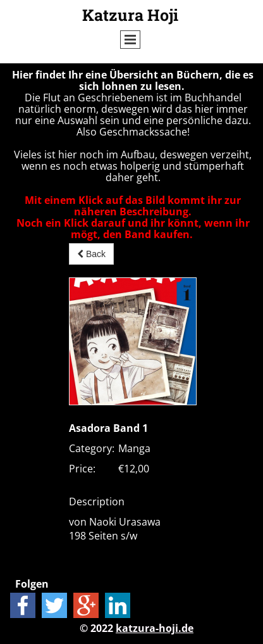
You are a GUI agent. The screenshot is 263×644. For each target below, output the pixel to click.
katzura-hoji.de (155, 628)
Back (91, 254)
